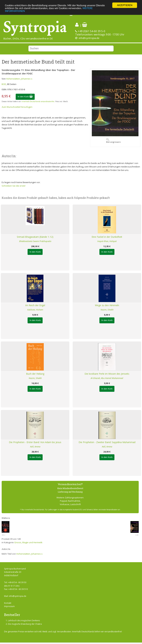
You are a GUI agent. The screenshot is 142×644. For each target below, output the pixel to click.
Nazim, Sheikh (107, 310)
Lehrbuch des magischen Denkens (24, 620)
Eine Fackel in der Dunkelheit (107, 237)
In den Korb (25, 97)
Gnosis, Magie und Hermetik (28, 542)
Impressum (9, 606)
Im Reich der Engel (35, 305)
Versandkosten (64, 632)
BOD (4, 84)
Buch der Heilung (35, 374)
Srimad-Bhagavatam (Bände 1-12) (35, 237)
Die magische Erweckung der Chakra (25, 624)
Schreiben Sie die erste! (14, 186)
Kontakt (8, 603)
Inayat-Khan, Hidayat (107, 241)
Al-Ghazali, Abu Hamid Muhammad (107, 378)
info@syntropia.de (89, 38)
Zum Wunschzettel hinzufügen (17, 107)
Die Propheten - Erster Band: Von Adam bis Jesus (35, 442)
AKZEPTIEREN (125, 5)
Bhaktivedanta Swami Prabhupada (35, 241)
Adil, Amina (35, 447)
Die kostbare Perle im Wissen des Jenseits (107, 374)
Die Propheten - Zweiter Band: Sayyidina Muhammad (107, 442)
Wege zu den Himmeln (107, 305)
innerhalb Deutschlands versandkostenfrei (38, 101)
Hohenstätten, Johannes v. (19, 79)
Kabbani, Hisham (35, 310)
